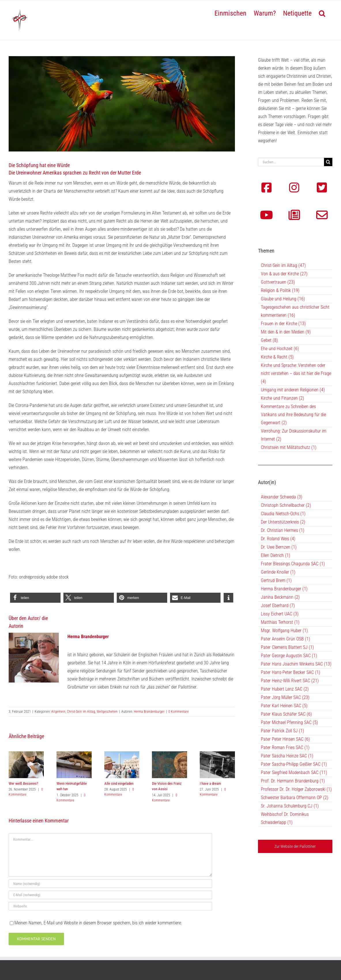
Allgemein (58, 712)
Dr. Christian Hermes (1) (283, 530)
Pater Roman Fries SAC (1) (285, 747)
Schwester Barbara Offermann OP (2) (295, 798)
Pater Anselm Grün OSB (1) (286, 639)
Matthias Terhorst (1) (280, 622)
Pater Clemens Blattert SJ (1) (287, 647)
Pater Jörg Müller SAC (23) (285, 697)
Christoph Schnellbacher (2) (286, 505)
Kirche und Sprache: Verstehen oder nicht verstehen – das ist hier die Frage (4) (296, 373)
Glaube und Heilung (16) (283, 299)
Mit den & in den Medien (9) (286, 332)
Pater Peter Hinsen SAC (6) (285, 739)
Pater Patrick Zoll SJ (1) (282, 731)
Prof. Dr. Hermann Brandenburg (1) (293, 781)
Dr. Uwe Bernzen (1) (279, 547)
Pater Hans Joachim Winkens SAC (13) (296, 664)
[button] (322, 13)
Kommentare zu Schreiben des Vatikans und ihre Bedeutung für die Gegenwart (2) (293, 415)
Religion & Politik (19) (280, 290)
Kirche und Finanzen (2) (282, 398)
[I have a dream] (217, 754)
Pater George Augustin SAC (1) (289, 656)
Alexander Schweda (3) (282, 497)
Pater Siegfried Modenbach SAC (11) (294, 773)
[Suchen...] (291, 162)
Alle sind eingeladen (119, 783)
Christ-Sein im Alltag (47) (283, 265)
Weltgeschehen (107, 712)
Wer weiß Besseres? (23, 783)
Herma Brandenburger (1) (284, 589)
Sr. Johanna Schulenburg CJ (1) (290, 806)
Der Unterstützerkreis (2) (283, 522)
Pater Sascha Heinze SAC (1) (287, 756)
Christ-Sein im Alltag (81, 712)
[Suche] (328, 162)
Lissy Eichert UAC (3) (280, 614)
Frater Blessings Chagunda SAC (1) (293, 564)
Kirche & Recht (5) (277, 357)
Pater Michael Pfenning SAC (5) (289, 722)
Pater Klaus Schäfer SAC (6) (286, 714)
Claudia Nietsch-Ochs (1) (283, 514)
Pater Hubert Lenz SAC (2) (285, 689)
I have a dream (210, 783)
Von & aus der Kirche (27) (284, 274)
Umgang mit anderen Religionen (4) (293, 390)
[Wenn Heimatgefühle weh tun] (74, 754)
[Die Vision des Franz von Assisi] (169, 754)
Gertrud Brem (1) (276, 580)
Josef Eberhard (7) (278, 605)
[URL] (110, 906)
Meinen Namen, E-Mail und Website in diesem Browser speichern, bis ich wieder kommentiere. (98, 923)
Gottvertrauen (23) (278, 282)
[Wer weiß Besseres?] (26, 754)
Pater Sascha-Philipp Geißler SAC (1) (294, 764)
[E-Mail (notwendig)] (110, 895)
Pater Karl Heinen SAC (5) (284, 706)
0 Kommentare (179, 712)
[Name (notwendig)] (110, 884)
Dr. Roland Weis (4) (278, 539)
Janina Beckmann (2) (280, 597)
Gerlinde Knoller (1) (278, 572)
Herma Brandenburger (149, 712)
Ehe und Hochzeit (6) (280, 349)
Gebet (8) (269, 340)
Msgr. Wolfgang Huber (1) (284, 631)
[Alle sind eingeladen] (122, 754)
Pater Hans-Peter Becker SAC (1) (291, 672)
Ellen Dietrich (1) (276, 555)
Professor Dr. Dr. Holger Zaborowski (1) (296, 789)
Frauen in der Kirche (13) (283, 324)
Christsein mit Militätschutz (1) (289, 447)
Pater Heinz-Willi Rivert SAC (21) (290, 681)
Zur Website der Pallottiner (295, 846)
